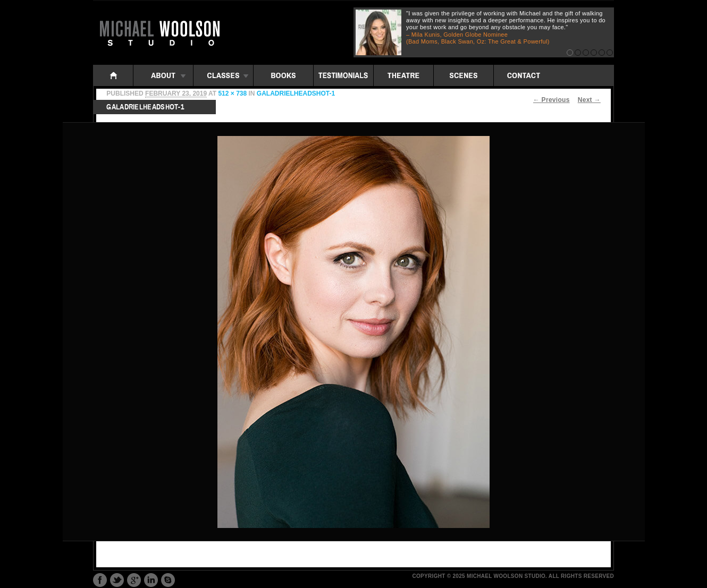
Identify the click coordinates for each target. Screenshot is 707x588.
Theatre (403, 75)
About (163, 75)
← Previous (552, 100)
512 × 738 (232, 93)
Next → (589, 100)
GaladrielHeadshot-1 (296, 93)
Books (283, 75)
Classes (223, 75)
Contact (524, 75)
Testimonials (343, 75)
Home (113, 75)
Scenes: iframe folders (464, 75)
